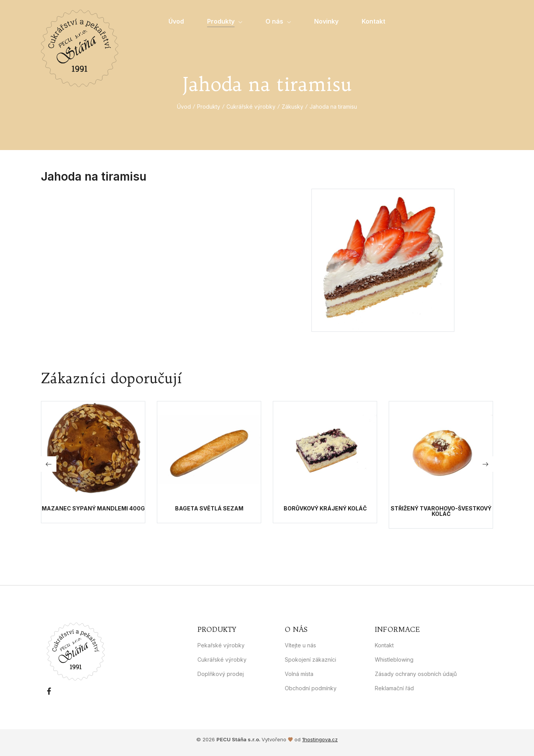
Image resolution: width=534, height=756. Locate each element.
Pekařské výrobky (221, 645)
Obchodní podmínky (311, 688)
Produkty (209, 107)
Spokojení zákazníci (310, 660)
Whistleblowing (394, 660)
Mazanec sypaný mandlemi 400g (93, 509)
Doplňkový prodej (221, 674)
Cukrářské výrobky (251, 107)
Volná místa (299, 674)
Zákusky (293, 107)
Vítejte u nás (300, 645)
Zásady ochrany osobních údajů (416, 674)
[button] (485, 464)
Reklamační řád (394, 688)
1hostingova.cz (320, 739)
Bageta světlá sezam (209, 509)
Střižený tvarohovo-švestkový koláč (441, 511)
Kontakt (384, 645)
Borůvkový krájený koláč (325, 509)
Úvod (184, 107)
